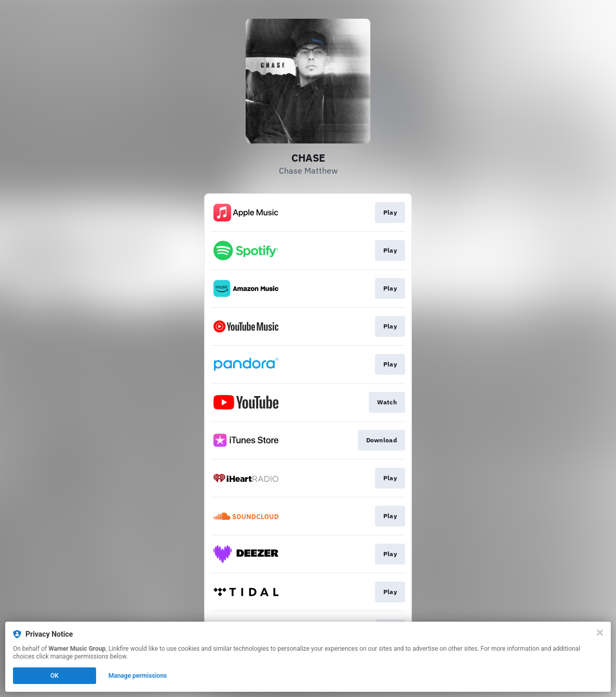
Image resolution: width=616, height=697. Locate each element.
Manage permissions (138, 676)
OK (55, 676)
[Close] (600, 633)
